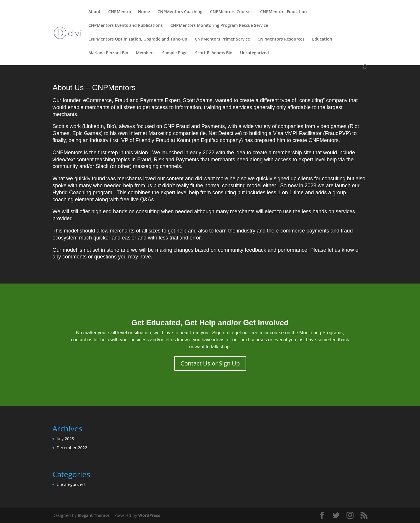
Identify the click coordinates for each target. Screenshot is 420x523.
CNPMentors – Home (129, 12)
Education (322, 39)
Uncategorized (254, 53)
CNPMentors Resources (281, 39)
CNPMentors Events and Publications (126, 26)
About (94, 12)
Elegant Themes (94, 515)
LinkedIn (94, 126)
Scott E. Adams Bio (214, 53)
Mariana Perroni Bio (108, 53)
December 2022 (72, 448)
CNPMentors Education (283, 12)
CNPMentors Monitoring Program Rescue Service (219, 26)
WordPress (149, 515)
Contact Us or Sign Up (210, 363)
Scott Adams (198, 100)
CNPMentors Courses (231, 12)
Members (145, 53)
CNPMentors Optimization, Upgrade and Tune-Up (138, 39)
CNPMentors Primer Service (222, 39)
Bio (111, 126)
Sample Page (175, 53)
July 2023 (65, 439)
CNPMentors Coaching (180, 12)
